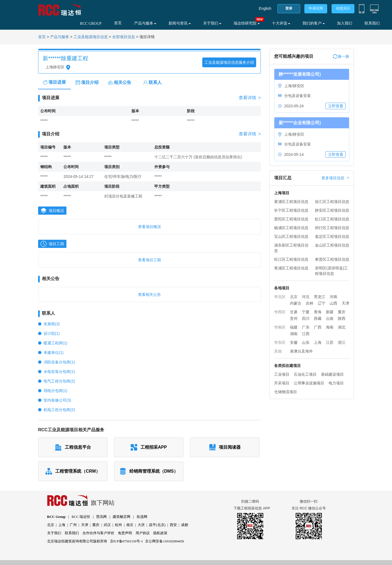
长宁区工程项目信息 (291, 210)
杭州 (118, 525)
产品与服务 (145, 23)
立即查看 (336, 106)
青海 (318, 312)
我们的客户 (314, 23)
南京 (130, 525)
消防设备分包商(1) (59, 362)
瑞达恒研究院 (247, 23)
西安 (173, 525)
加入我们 (345, 23)
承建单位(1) (53, 353)
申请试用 (316, 8)
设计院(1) (52, 333)
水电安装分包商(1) (59, 372)
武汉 (107, 525)
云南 (330, 318)
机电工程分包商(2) (59, 410)
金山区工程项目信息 (332, 245)
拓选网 (142, 517)
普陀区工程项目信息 (291, 219)
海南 (330, 327)
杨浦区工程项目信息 (291, 228)
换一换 (341, 56)
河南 (333, 297)
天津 (345, 303)
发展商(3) (52, 324)
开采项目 (282, 383)
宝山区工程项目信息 (291, 236)
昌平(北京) (157, 525)
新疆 (330, 312)
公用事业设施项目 (309, 383)
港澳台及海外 (301, 351)
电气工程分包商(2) (59, 381)
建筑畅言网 (122, 517)
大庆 (141, 525)
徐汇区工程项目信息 (332, 202)
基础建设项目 (332, 374)
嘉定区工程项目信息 (332, 236)
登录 (289, 8)
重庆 (342, 312)
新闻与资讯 (180, 23)
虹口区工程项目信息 (332, 219)
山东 (306, 342)
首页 (118, 23)
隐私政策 (160, 533)
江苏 (330, 342)
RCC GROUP (91, 24)
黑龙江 (320, 297)
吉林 (310, 303)
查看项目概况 (149, 227)
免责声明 (125, 533)
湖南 (294, 334)
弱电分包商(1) (55, 391)
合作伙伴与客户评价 (98, 533)
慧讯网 (101, 517)
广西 (318, 327)
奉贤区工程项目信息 (332, 259)
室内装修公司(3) (57, 400)
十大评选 (281, 23)
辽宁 (321, 303)
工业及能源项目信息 (91, 37)
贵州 (294, 318)
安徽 (294, 342)
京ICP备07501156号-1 (127, 541)
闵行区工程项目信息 (332, 228)
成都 (185, 525)
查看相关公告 (149, 294)
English (265, 8)
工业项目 (282, 374)
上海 (318, 342)
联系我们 (372, 23)
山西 (333, 303)
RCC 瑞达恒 (81, 517)
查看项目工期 (149, 260)
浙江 (342, 342)
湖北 (342, 327)
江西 (306, 334)
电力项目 (336, 383)
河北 (306, 297)
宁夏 (306, 312)
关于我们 (212, 23)
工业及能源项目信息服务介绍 (229, 62)
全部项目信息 (124, 37)
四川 (306, 318)
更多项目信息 (335, 178)
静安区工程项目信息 (332, 210)
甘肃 (294, 312)
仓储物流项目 (286, 392)
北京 (294, 297)
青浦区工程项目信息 (291, 268)
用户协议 (143, 533)
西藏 (318, 318)
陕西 (342, 318)
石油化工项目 (305, 374)
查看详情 (250, 98)
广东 (306, 327)
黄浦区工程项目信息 (291, 202)
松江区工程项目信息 (291, 259)
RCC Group (56, 517)
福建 (294, 327)
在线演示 (343, 8)
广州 (73, 525)
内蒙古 (296, 303)
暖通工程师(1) (55, 343)
